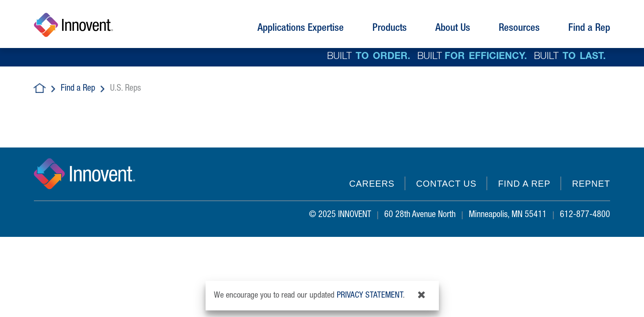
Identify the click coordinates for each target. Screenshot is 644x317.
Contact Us (446, 184)
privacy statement (370, 296)
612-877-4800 (585, 215)
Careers (372, 184)
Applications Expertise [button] (301, 29)
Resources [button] (519, 29)
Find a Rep (78, 89)
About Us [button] (453, 29)
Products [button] (390, 29)
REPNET (591, 184)
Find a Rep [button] (589, 29)
